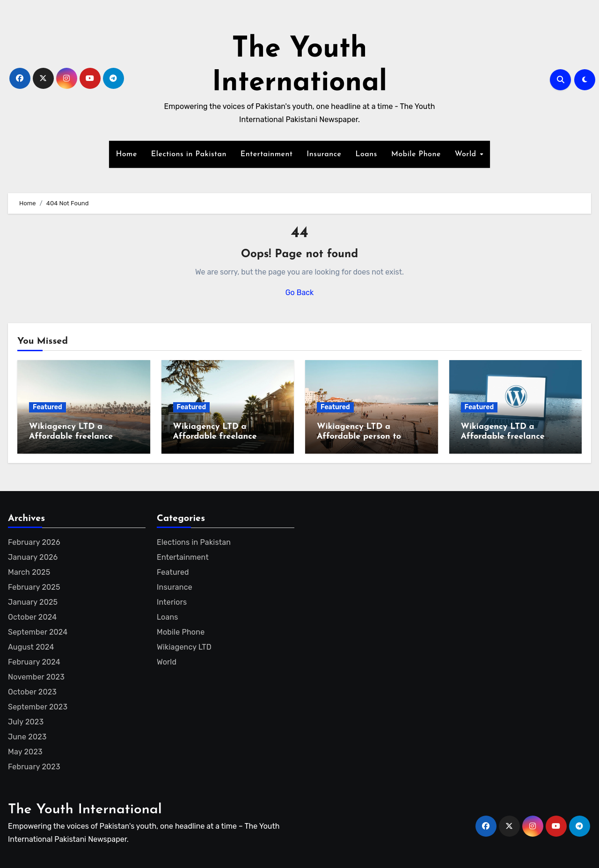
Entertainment (267, 154)
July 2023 (26, 722)
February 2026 (34, 542)
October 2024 (32, 617)
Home (127, 154)
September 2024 (38, 632)
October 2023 (32, 692)
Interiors (172, 602)
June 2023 (27, 737)
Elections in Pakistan (189, 154)
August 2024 (31, 647)
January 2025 (33, 602)
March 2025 (29, 572)
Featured (47, 407)
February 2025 (34, 587)
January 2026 (33, 557)
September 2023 (38, 707)
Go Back (300, 293)
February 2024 (34, 662)
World (467, 154)
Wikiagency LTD (184, 647)
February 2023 (34, 767)
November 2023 (36, 677)
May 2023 (25, 752)
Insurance (324, 154)
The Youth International (85, 810)
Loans (366, 154)
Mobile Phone (416, 154)
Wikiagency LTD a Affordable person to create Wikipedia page (363, 437)
